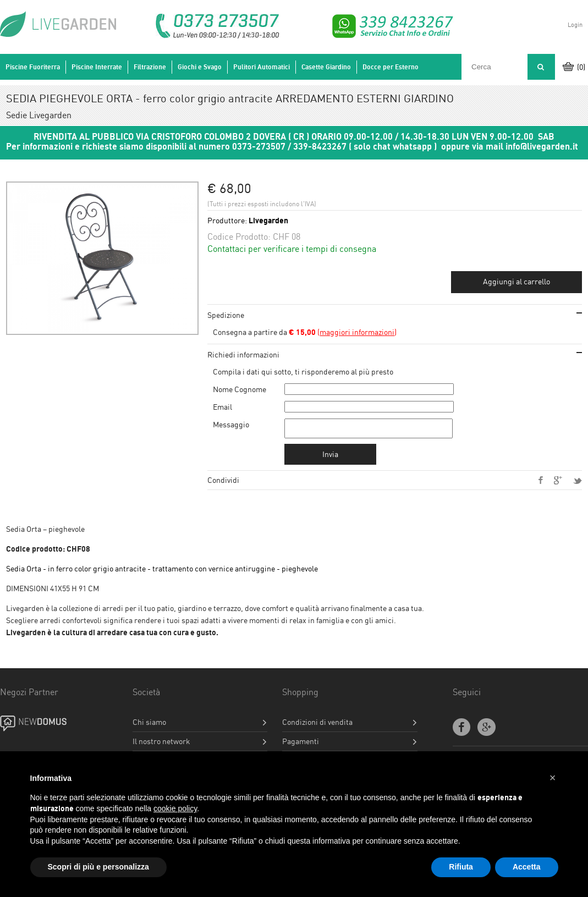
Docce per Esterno (391, 67)
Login (575, 25)
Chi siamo (149, 725)
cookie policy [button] (175, 808)
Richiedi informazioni (243, 354)
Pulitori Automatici (262, 67)
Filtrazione (150, 67)
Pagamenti (301, 745)
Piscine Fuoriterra (33, 67)
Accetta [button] (527, 867)
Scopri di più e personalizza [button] (98, 867)
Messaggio (231, 424)
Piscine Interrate (97, 67)
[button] (553, 778)
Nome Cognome (240, 389)
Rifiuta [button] (461, 867)
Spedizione (226, 315)
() (343, 332)
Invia (330, 457)
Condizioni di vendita (317, 725)
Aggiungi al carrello (516, 281)
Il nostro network (161, 745)
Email (222, 407)
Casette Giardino (326, 67)
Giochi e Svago (200, 67)
